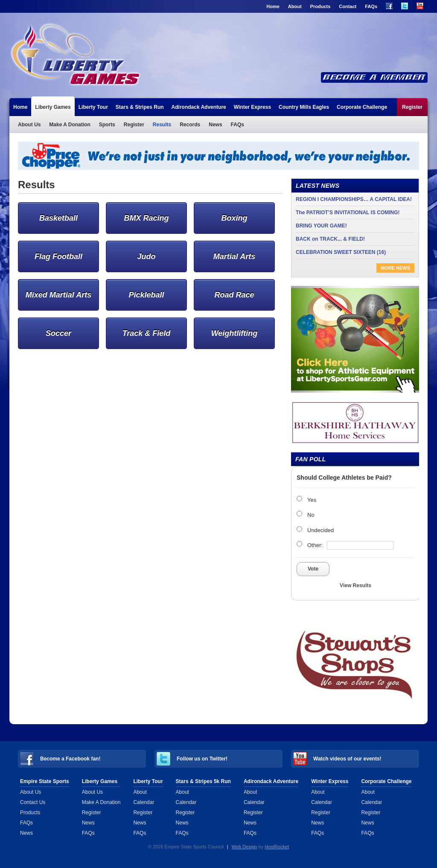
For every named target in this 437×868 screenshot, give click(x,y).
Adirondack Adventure (199, 107)
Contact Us (33, 802)
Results (162, 125)
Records (190, 125)
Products (320, 6)
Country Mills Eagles (304, 107)
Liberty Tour (93, 107)
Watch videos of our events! (347, 759)
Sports (107, 125)
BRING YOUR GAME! (321, 226)
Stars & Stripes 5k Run (203, 781)
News (215, 125)
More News (395, 268)
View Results (355, 585)
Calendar (144, 802)
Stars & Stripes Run (140, 107)
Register (412, 107)
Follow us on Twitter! (202, 759)
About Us (29, 125)
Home (273, 6)
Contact (348, 6)
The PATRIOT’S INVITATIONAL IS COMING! (348, 213)
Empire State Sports (45, 781)
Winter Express (252, 107)
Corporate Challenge (362, 107)
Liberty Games (123, 55)
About (295, 6)
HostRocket (277, 847)
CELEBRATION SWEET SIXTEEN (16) (341, 252)
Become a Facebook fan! (70, 759)
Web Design (245, 847)
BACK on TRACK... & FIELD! (330, 239)
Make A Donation (70, 125)
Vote (313, 569)
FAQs (371, 6)
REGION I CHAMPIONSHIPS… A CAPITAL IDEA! (354, 199)
